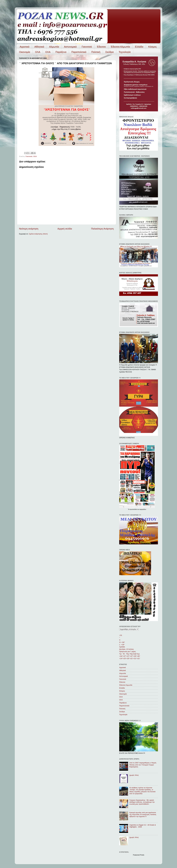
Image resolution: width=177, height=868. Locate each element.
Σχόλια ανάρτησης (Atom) (38, 234)
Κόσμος (153, 47)
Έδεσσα (101, 47)
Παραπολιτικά (79, 52)
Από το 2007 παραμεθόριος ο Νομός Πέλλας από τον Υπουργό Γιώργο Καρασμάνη (143, 765)
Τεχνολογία (125, 52)
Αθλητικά (39, 47)
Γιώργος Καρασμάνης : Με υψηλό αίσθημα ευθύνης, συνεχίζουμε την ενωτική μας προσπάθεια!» (142, 802)
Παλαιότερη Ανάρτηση (102, 229)
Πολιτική (96, 52)
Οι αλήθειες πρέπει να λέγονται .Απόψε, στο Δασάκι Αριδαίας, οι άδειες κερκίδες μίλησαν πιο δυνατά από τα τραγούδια (142, 791)
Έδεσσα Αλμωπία (120, 47)
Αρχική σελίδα (65, 229)
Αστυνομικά (70, 47)
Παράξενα (61, 52)
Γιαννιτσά (87, 47)
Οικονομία (25, 52)
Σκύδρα (109, 52)
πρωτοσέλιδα (133, 509)
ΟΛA (48, 52)
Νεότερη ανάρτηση (29, 229)
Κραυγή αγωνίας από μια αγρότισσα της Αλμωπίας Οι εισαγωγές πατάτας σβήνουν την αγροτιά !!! (143, 814)
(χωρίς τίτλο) (134, 775)
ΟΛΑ (38, 52)
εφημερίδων (143, 509)
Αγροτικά (25, 47)
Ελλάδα (139, 47)
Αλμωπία (54, 47)
